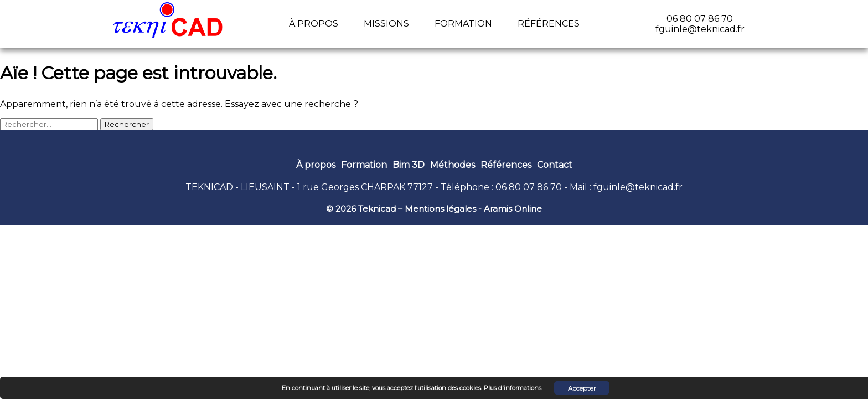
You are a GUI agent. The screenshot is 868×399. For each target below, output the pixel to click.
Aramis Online (513, 209)
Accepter (582, 388)
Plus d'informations (513, 388)
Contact (555, 165)
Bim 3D (409, 165)
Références (549, 24)
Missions (386, 24)
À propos (314, 24)
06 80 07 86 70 (529, 187)
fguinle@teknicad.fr (638, 187)
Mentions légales (440, 209)
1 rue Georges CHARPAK (351, 187)
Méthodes (453, 165)
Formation (463, 24)
